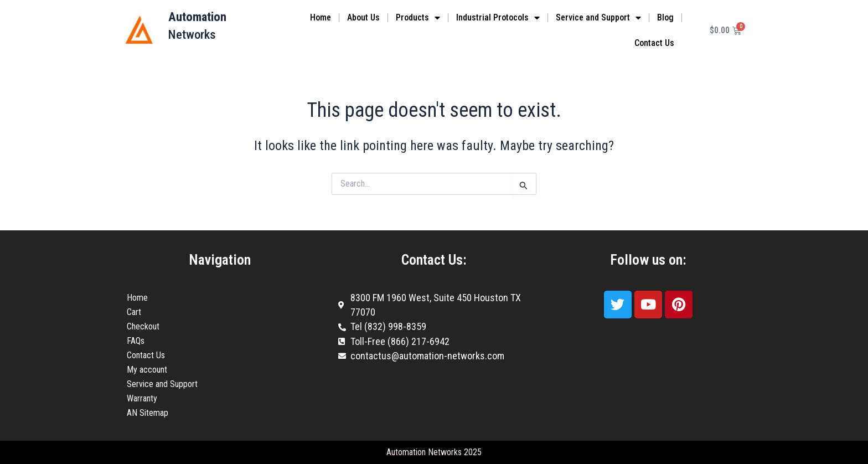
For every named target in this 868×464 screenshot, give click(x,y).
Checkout (143, 326)
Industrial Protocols (498, 18)
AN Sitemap (148, 413)
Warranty (142, 398)
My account (147, 370)
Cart (134, 312)
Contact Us (654, 43)
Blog (665, 17)
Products (418, 18)
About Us (363, 17)
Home (321, 17)
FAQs (136, 341)
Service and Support (598, 18)
